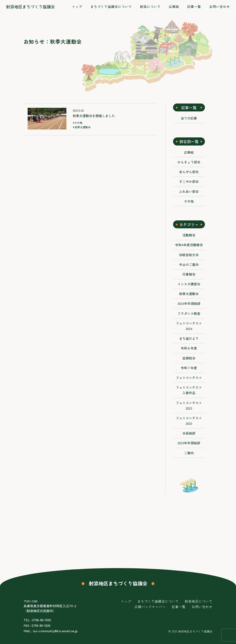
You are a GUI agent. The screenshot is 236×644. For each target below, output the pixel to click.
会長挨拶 (189, 433)
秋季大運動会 (83, 127)
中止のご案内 (189, 264)
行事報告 (189, 274)
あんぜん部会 (189, 172)
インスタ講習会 (189, 284)
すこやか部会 (189, 181)
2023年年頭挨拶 (189, 443)
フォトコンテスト (189, 378)
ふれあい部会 (189, 191)
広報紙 (189, 152)
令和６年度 (189, 348)
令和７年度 (189, 368)
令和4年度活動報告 (189, 245)
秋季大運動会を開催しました (94, 116)
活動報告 (189, 235)
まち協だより (189, 338)
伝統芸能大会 (189, 255)
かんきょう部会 (189, 162)
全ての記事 (189, 118)
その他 (78, 123)
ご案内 (189, 453)
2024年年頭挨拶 (189, 303)
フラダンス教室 (189, 313)
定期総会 (189, 358)
